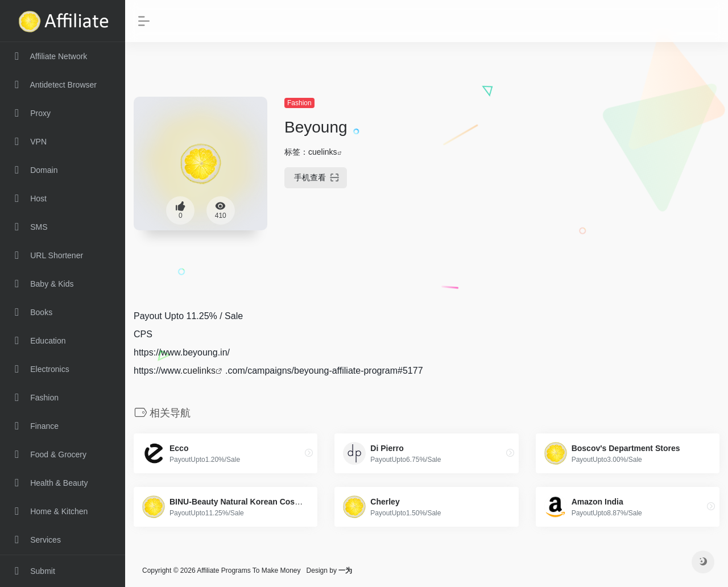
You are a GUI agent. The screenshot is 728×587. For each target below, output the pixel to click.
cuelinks (323, 152)
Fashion (299, 103)
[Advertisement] (628, 168)
